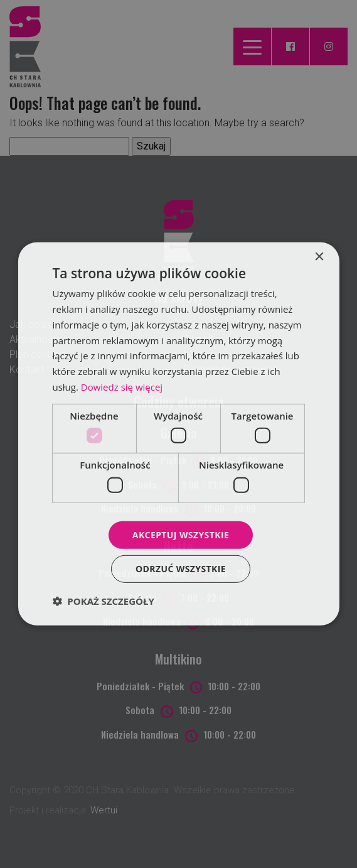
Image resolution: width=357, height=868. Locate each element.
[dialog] (178, 434)
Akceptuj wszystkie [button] (181, 534)
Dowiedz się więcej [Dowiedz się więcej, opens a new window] (122, 387)
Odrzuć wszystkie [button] (181, 569)
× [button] (319, 257)
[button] (103, 601)
